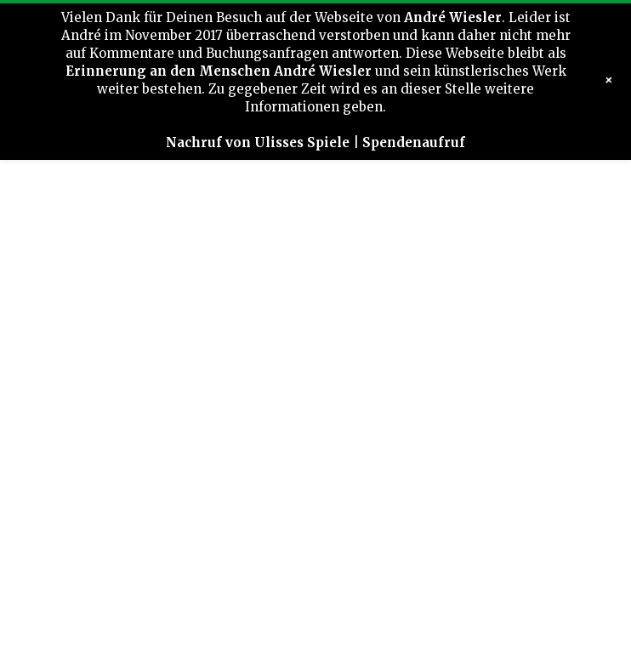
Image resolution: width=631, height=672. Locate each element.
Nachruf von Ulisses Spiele (258, 142)
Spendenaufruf (414, 142)
